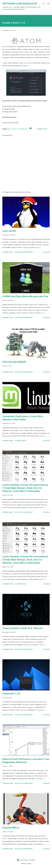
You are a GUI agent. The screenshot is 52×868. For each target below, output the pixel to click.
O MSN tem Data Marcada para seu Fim (25, 296)
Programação (22, 129)
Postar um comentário (24, 252)
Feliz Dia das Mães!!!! (14, 362)
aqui (28, 66)
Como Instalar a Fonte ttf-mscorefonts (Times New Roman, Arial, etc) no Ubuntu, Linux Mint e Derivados (25, 488)
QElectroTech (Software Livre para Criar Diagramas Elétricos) (26, 760)
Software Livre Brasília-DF (20, 3)
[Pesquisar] (44, 4)
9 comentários (21, 441)
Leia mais (46, 252)
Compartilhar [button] (42, 129)
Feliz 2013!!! (9, 231)
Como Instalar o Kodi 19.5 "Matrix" (23, 628)
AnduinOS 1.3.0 (11, 693)
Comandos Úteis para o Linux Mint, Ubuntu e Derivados (23, 418)
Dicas (14, 129)
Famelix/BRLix (11, 828)
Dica (10, 129)
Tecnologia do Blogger (26, 860)
